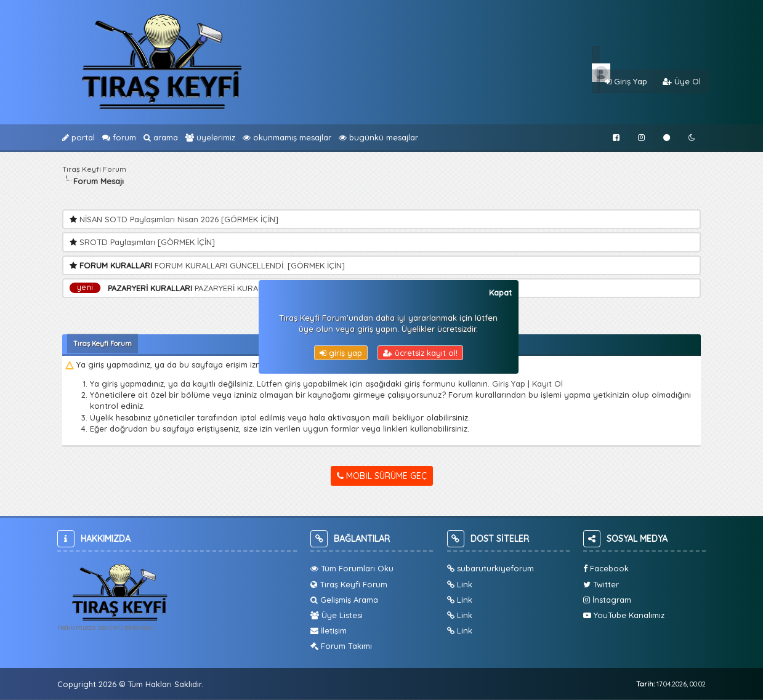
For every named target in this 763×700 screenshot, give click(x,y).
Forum (119, 137)
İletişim (329, 630)
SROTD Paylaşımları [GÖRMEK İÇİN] (147, 242)
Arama (161, 137)
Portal (79, 137)
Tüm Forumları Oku (352, 568)
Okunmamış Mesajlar (287, 137)
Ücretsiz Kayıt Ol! (420, 353)
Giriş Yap (626, 81)
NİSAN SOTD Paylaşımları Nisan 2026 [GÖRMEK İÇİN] (179, 219)
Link (460, 584)
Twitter (601, 584)
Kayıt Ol (547, 384)
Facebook (606, 568)
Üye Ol (682, 81)
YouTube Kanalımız (624, 615)
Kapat (500, 292)
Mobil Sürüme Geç (382, 476)
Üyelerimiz (210, 137)
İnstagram (607, 600)
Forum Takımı (341, 646)
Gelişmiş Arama (344, 600)
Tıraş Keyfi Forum (94, 169)
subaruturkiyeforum (490, 568)
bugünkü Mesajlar (378, 137)
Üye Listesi (337, 615)
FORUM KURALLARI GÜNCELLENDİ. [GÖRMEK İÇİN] (250, 265)
